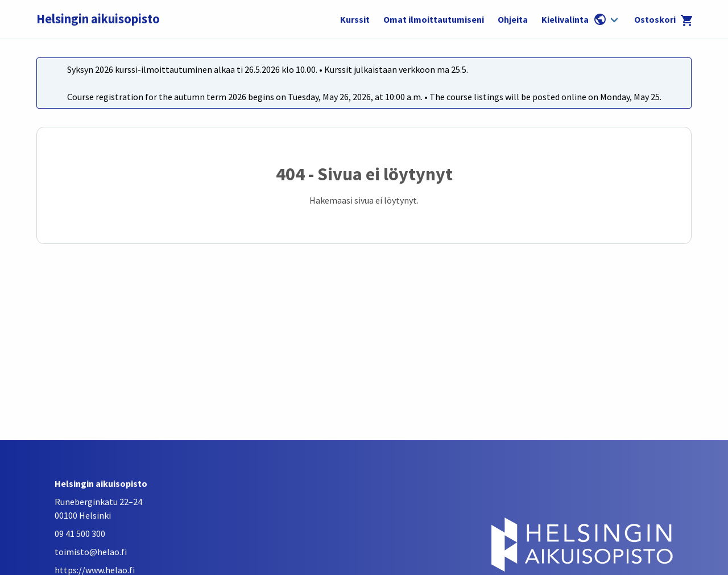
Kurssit (355, 19)
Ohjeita (513, 19)
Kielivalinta (574, 19)
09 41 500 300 (80, 533)
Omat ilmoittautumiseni (434, 19)
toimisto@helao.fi (91, 552)
